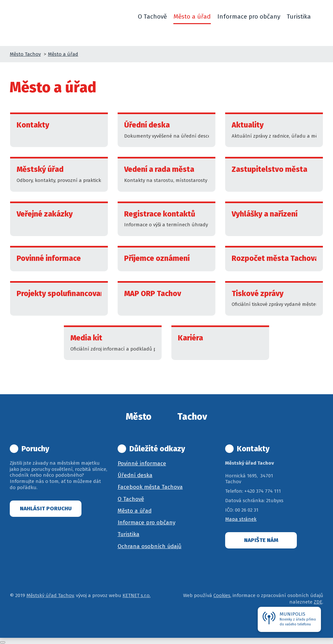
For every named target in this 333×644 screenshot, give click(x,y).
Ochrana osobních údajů (150, 546)
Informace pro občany (146, 523)
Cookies (222, 595)
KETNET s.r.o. (137, 595)
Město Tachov (25, 54)
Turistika (129, 534)
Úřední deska (135, 475)
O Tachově (131, 499)
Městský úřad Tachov (50, 595)
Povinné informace (142, 464)
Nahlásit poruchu (46, 509)
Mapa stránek (241, 519)
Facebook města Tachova (150, 487)
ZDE (318, 602)
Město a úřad (63, 54)
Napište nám (261, 540)
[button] (320, 17)
